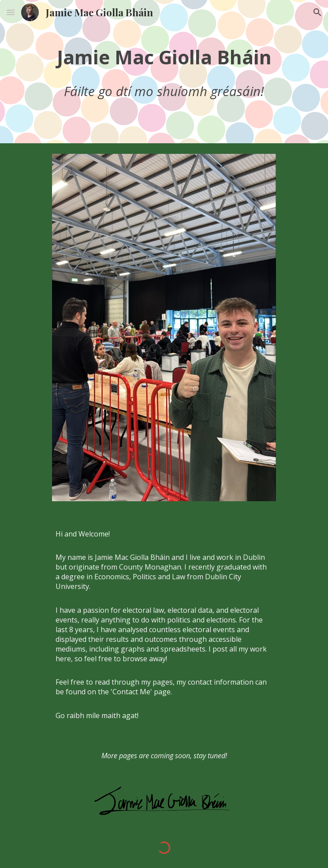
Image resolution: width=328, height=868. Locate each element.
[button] (11, 12)
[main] (164, 72)
